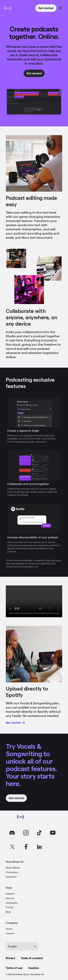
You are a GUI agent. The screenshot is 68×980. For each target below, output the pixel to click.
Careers (10, 933)
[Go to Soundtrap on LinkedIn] (39, 847)
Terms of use (14, 968)
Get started (46, 8)
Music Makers (13, 868)
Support (10, 894)
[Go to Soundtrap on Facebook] (26, 847)
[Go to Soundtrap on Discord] (13, 833)
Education (11, 877)
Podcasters (12, 872)
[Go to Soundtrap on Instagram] (26, 833)
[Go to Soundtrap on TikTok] (39, 833)
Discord (10, 898)
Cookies (34, 968)
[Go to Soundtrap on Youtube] (53, 833)
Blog (8, 912)
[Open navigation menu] (60, 8)
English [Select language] (22, 946)
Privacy (11, 958)
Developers (12, 903)
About (9, 929)
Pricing (10, 907)
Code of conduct (32, 958)
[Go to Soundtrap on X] (13, 847)
